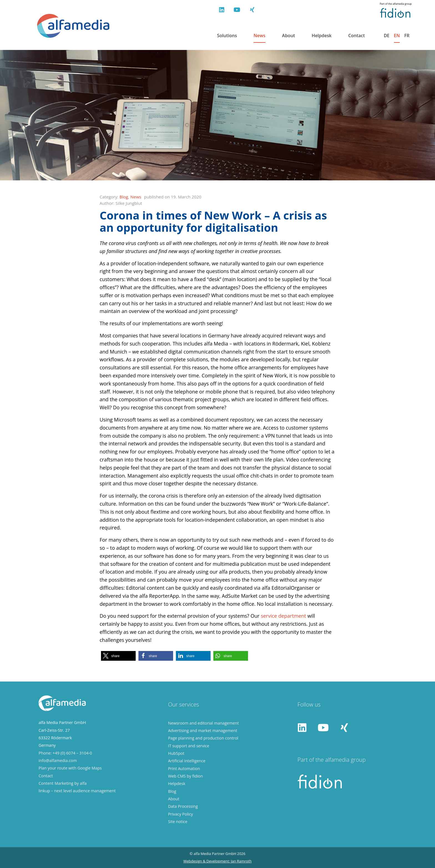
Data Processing (183, 806)
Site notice (178, 822)
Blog (124, 197)
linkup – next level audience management (77, 791)
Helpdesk (322, 36)
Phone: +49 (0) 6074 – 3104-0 (65, 753)
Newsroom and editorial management (203, 723)
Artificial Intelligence (187, 761)
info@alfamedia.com (58, 760)
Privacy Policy (181, 814)
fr (407, 36)
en (397, 36)
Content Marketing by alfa (63, 783)
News (260, 36)
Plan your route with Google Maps (70, 768)
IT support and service (189, 746)
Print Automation (184, 769)
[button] (118, 656)
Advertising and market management (203, 731)
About (289, 36)
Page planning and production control (203, 738)
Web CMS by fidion (186, 776)
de (387, 36)
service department (283, 616)
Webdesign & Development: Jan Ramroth (217, 861)
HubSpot (176, 753)
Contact (356, 36)
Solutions (227, 36)
